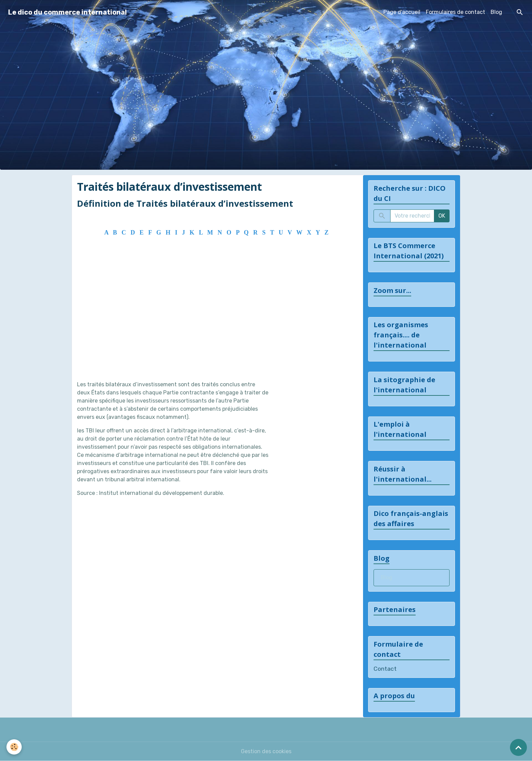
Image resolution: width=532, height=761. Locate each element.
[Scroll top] (518, 747)
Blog (496, 12)
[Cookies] (14, 747)
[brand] (68, 12)
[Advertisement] (215, 317)
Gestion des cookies (266, 751)
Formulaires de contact (455, 12)
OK (442, 216)
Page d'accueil (402, 12)
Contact (385, 669)
